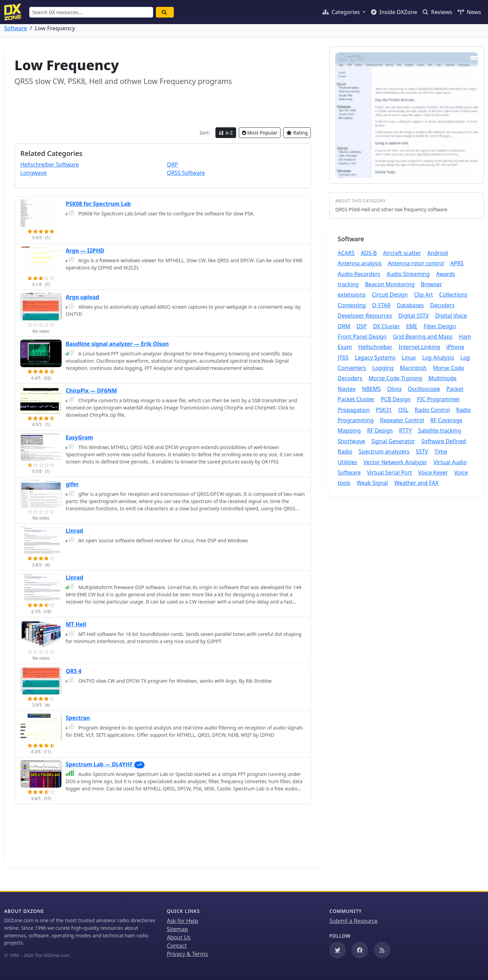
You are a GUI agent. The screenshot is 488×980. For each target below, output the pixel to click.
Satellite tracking (440, 430)
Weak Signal (372, 483)
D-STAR (381, 305)
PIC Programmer (438, 399)
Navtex (347, 389)
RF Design (380, 430)
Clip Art (423, 295)
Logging (383, 368)
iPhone (455, 347)
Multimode (443, 378)
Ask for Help (183, 921)
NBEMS (372, 389)
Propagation (354, 410)
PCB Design (396, 399)
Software (16, 28)
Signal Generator (393, 441)
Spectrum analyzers (384, 451)
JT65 (343, 358)
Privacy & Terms (187, 954)
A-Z (226, 133)
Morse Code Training (395, 378)
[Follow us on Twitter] (338, 950)
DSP (362, 326)
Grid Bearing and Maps (423, 337)
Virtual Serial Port (389, 472)
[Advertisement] (163, 107)
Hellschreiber (375, 347)
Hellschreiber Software (50, 164)
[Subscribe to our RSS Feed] (382, 950)
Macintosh (413, 368)
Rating (297, 133)
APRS (457, 263)
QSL (403, 410)
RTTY (405, 430)
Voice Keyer (433, 472)
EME (412, 326)
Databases (410, 305)
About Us (179, 937)
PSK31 (384, 410)
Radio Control (432, 410)
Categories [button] (342, 12)
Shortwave (351, 441)
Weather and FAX (416, 483)
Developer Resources (365, 316)
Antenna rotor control (416, 263)
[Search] (165, 12)
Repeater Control (402, 420)
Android (438, 253)
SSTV (422, 451)
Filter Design (440, 326)
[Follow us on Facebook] (360, 950)
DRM (344, 326)
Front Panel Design (362, 337)
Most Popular (260, 133)
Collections (453, 295)
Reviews (437, 12)
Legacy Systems (375, 358)
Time (441, 451)
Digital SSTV (413, 316)
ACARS (346, 253)
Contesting (352, 305)
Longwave (34, 173)
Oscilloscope (424, 389)
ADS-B (369, 253)
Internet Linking (419, 347)
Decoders (442, 305)
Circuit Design (390, 295)
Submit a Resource (353, 921)
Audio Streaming (408, 274)
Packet (455, 389)
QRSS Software (186, 173)
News (469, 12)
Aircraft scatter (402, 253)
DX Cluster (386, 326)
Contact (177, 946)
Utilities (347, 462)
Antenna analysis (359, 263)
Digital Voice (451, 316)
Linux (409, 358)
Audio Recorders (359, 274)
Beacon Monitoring (390, 284)
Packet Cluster (356, 399)
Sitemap (178, 929)
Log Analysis (438, 358)
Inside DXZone (394, 12)
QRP (172, 164)
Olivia (394, 389)
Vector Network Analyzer (395, 462)
